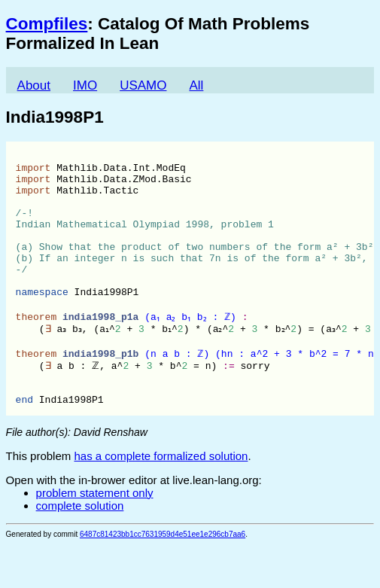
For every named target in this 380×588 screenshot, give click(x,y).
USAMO (143, 85)
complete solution (80, 549)
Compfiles (47, 24)
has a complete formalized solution (161, 500)
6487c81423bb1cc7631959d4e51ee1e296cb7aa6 (163, 578)
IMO (85, 85)
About (34, 85)
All (196, 85)
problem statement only (95, 536)
